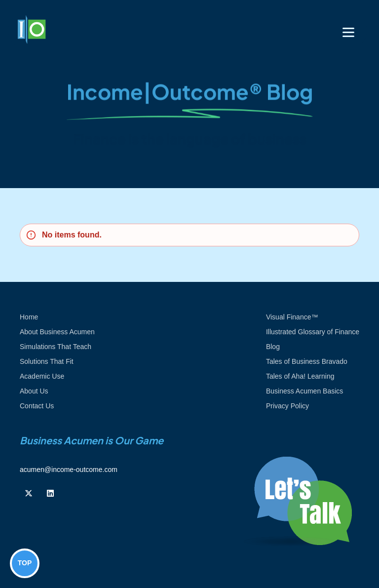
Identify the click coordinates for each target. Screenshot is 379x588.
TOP (25, 563)
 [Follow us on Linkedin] (50, 493)
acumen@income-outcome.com (69, 470)
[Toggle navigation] (348, 32)
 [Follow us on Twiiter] (29, 493)
